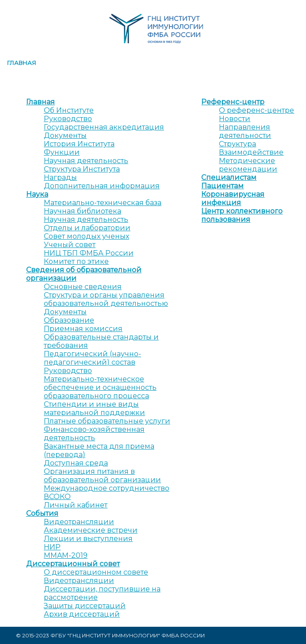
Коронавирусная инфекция (233, 198)
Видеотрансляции (79, 522)
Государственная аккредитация (104, 127)
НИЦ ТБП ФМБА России (89, 253)
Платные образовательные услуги (107, 421)
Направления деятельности (245, 131)
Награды (60, 177)
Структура (237, 144)
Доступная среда (76, 463)
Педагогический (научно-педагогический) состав (92, 358)
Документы (65, 135)
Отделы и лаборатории (87, 228)
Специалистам (229, 177)
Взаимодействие (251, 152)
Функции (62, 152)
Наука (37, 194)
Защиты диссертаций (85, 606)
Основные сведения (83, 287)
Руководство (68, 119)
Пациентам (222, 186)
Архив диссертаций (82, 614)
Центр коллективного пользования (242, 215)
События (42, 513)
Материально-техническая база (103, 203)
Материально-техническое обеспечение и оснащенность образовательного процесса (100, 387)
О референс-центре (256, 110)
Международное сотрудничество (107, 488)
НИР (52, 547)
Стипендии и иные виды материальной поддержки (94, 408)
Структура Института (82, 169)
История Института (79, 144)
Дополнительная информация (102, 186)
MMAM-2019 (66, 555)
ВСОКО (57, 497)
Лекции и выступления (88, 539)
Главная (22, 63)
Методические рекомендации (248, 165)
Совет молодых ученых (86, 236)
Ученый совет (70, 245)
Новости (235, 119)
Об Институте (69, 110)
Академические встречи (91, 530)
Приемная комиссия (83, 329)
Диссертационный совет (73, 564)
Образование (69, 320)
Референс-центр (233, 102)
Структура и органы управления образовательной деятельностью (106, 299)
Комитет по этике (76, 261)
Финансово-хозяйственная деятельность (94, 434)
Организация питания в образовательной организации (102, 476)
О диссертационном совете (96, 572)
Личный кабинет (76, 505)
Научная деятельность (86, 161)
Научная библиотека (82, 211)
